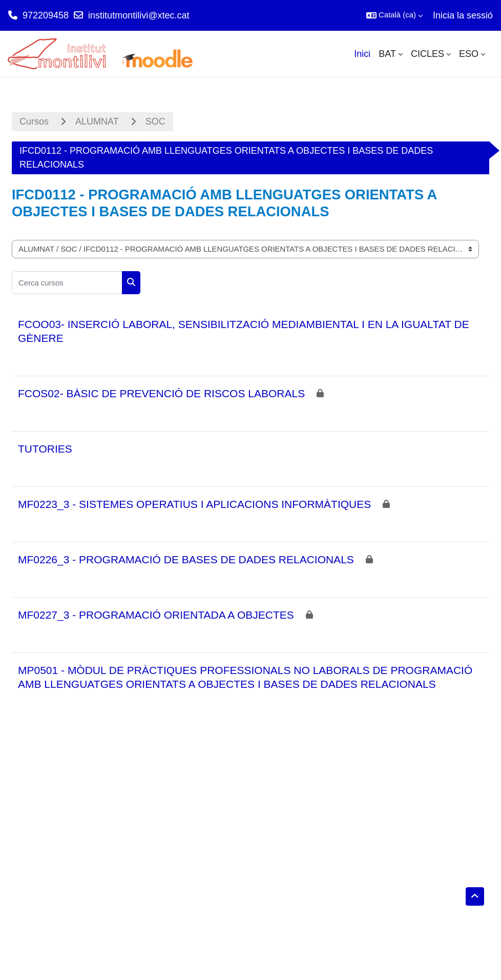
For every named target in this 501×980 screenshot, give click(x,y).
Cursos (34, 121)
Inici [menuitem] (362, 54)
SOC (155, 121)
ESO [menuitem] (469, 54)
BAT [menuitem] (387, 54)
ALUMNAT (97, 121)
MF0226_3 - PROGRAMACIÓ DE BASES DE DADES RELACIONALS (186, 559)
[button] (394, 15)
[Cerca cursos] (67, 283)
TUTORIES (45, 449)
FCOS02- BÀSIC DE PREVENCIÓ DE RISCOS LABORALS (161, 393)
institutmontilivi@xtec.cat (139, 15)
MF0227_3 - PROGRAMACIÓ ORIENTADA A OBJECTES (156, 615)
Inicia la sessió (463, 15)
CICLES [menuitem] (427, 54)
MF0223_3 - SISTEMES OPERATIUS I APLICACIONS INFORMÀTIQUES (194, 504)
